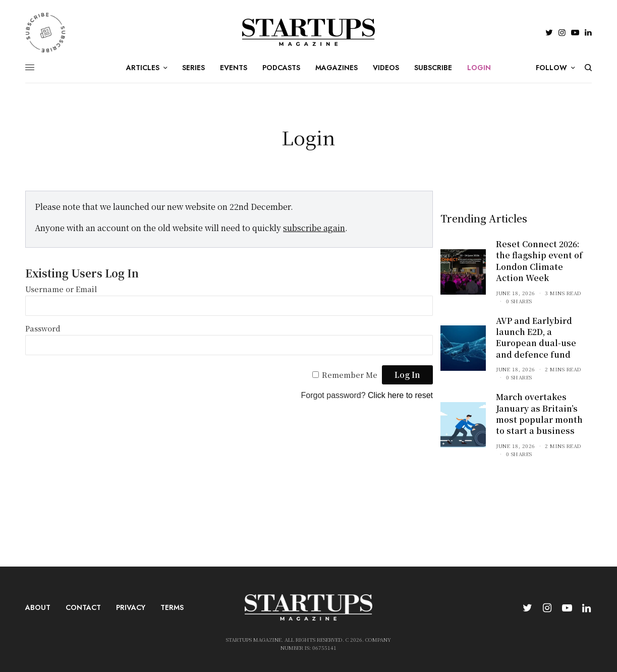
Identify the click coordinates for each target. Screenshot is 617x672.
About (38, 607)
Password (43, 328)
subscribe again (314, 228)
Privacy (131, 607)
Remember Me (350, 375)
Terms (172, 607)
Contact (83, 607)
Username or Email (61, 289)
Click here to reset (400, 395)
